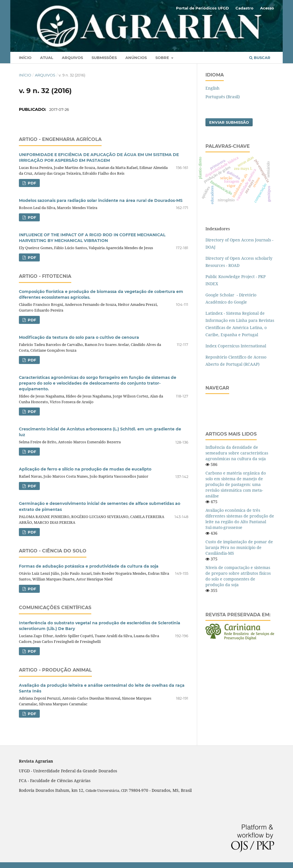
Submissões (104, 58)
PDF (31, 183)
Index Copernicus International (236, 346)
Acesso (267, 8)
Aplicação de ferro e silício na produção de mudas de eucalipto (85, 469)
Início (25, 58)
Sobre (163, 58)
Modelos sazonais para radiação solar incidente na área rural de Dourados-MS (101, 200)
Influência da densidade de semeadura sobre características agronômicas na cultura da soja (237, 453)
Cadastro (245, 8)
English (212, 88)
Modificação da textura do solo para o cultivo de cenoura (79, 337)
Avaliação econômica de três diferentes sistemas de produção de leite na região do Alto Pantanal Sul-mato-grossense (240, 519)
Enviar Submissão (229, 122)
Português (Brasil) (223, 97)
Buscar (260, 58)
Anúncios (136, 58)
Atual (47, 58)
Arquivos (72, 58)
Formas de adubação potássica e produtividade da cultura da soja (89, 566)
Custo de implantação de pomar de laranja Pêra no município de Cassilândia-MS (239, 547)
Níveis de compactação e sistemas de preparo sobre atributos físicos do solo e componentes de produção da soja (238, 576)
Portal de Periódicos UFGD (202, 8)
